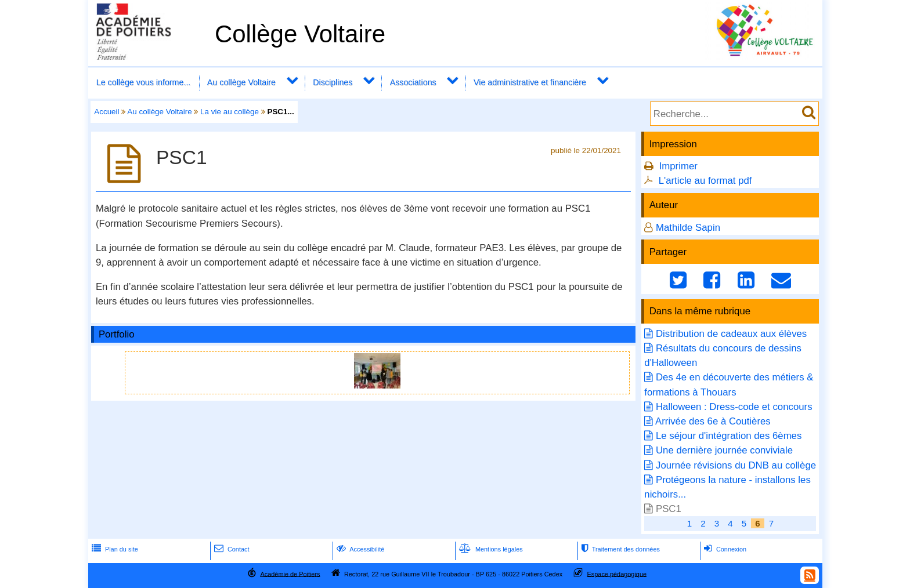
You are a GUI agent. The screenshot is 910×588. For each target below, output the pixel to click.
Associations (413, 82)
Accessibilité (360, 549)
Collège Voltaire (300, 34)
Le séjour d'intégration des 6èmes (729, 436)
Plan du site (114, 549)
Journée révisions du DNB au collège (736, 465)
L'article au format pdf (705, 181)
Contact (231, 549)
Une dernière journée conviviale (724, 450)
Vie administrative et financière (530, 82)
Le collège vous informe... (144, 82)
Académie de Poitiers (290, 574)
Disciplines (333, 82)
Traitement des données (620, 549)
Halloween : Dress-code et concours (734, 407)
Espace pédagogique (617, 574)
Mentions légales (490, 549)
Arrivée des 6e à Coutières (713, 421)
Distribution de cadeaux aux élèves (731, 334)
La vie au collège (230, 112)
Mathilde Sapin (688, 228)
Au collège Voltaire (241, 82)
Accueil (106, 112)
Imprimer (678, 166)
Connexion (724, 549)
